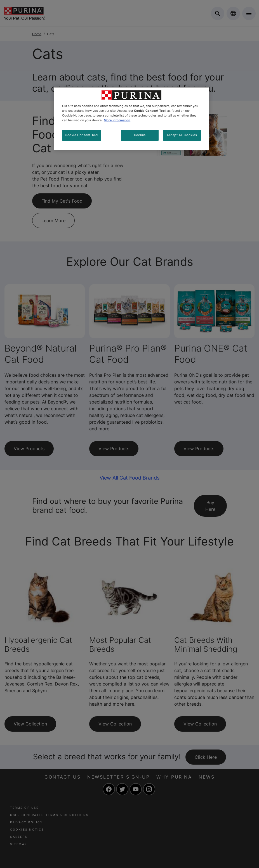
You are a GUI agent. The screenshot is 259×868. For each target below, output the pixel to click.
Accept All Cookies (182, 135)
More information (117, 120)
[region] (131, 119)
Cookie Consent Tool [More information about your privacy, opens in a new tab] (150, 111)
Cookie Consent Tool (82, 135)
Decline (140, 135)
